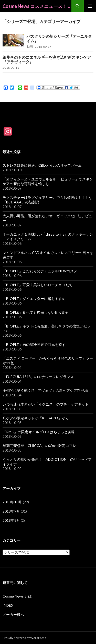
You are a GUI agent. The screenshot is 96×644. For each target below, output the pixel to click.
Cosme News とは (17, 596)
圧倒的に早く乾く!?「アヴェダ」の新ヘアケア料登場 (45, 390)
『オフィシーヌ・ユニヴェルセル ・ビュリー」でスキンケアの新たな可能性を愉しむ (48, 181)
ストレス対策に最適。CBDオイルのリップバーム (42, 165)
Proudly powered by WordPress (24, 638)
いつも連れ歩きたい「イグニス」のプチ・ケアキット (46, 404)
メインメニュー (90, 6)
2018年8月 (11, 520)
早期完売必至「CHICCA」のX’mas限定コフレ (39, 446)
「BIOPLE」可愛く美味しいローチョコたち (38, 285)
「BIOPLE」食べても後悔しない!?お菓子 (35, 312)
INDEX (8, 605)
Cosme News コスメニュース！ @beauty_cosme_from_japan (37, 6)
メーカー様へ (13, 615)
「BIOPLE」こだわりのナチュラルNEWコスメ (40, 271)
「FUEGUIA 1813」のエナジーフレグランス (38, 377)
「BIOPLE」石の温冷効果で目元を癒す (34, 344)
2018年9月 (11, 511)
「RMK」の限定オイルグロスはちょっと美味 (39, 432)
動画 (30, 47)
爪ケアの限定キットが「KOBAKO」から (36, 418)
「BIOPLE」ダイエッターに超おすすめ (34, 299)
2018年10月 (12, 502)
